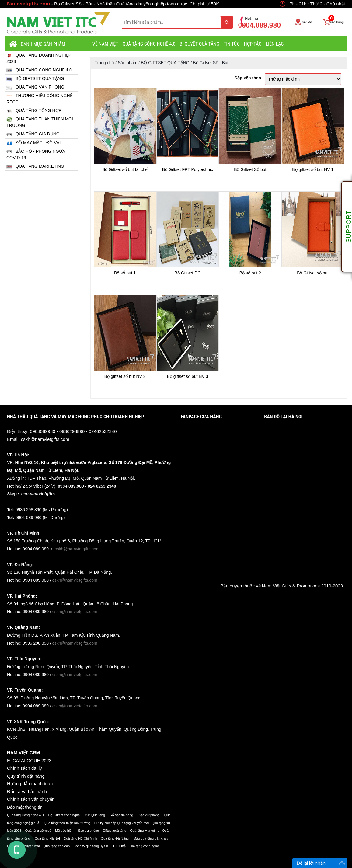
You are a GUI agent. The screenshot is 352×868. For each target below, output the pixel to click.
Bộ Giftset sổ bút (313, 273)
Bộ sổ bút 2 (250, 273)
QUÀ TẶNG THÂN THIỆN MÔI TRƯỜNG (40, 122)
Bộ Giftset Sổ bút (250, 169)
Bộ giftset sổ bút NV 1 (313, 169)
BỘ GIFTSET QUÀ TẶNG (35, 79)
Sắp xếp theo (248, 78)
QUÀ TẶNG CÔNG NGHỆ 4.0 (149, 44)
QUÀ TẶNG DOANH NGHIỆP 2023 (39, 58)
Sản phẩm (127, 63)
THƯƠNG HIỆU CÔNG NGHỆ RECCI (39, 99)
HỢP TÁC (253, 44)
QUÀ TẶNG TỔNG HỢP (34, 111)
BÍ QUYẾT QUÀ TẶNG (199, 44)
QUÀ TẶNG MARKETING (35, 166)
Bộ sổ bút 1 (125, 273)
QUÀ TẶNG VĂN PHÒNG (35, 87)
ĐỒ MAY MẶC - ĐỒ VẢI (33, 143)
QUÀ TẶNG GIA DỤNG (33, 134)
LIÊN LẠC (275, 44)
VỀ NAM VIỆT (105, 44)
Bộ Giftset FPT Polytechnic (188, 169)
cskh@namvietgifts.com (45, 439)
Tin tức (232, 44)
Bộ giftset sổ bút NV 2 (125, 376)
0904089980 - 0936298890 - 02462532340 (73, 431)
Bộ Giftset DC (188, 273)
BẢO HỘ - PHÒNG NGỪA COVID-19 (36, 154)
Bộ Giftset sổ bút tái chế (125, 169)
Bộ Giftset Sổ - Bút (211, 63)
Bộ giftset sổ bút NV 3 (188, 376)
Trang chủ (105, 63)
